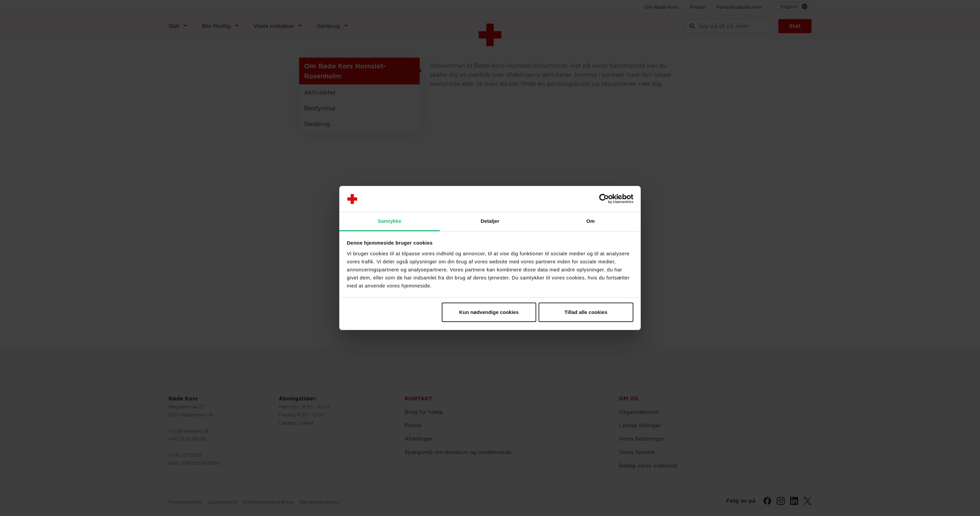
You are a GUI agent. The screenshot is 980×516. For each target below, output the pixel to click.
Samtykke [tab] (390, 221)
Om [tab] (590, 221)
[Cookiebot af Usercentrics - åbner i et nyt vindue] (604, 199)
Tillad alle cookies (586, 312)
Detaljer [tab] (490, 221)
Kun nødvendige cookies (489, 312)
